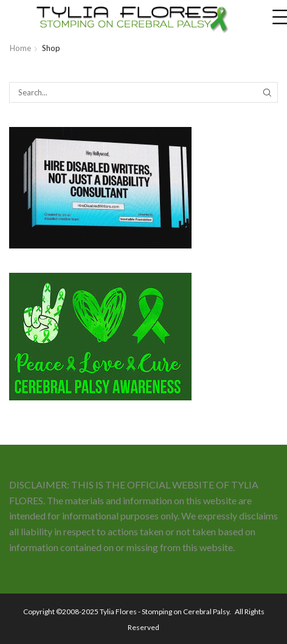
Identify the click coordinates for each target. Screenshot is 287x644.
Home (20, 48)
